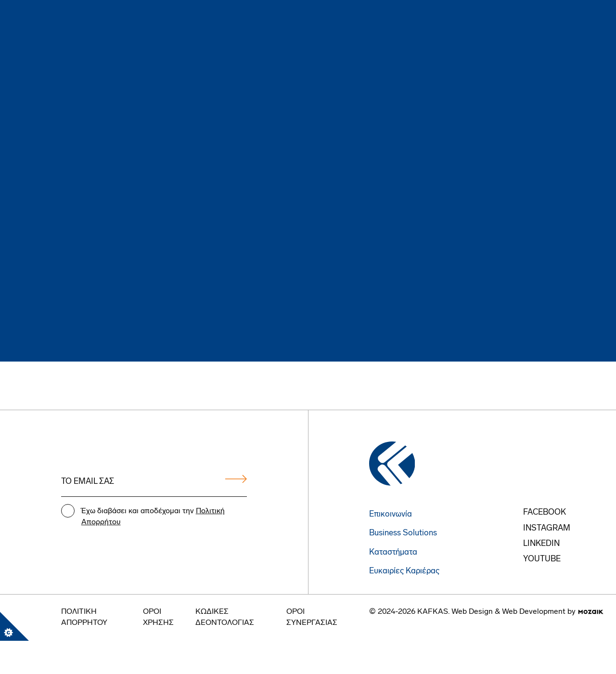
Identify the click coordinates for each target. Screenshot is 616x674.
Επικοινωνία (391, 514)
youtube (542, 559)
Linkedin (541, 544)
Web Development (534, 612)
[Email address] (154, 482)
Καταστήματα (393, 552)
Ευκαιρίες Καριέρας (404, 571)
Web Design (472, 612)
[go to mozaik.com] (590, 612)
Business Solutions (403, 533)
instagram (547, 528)
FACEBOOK (545, 512)
